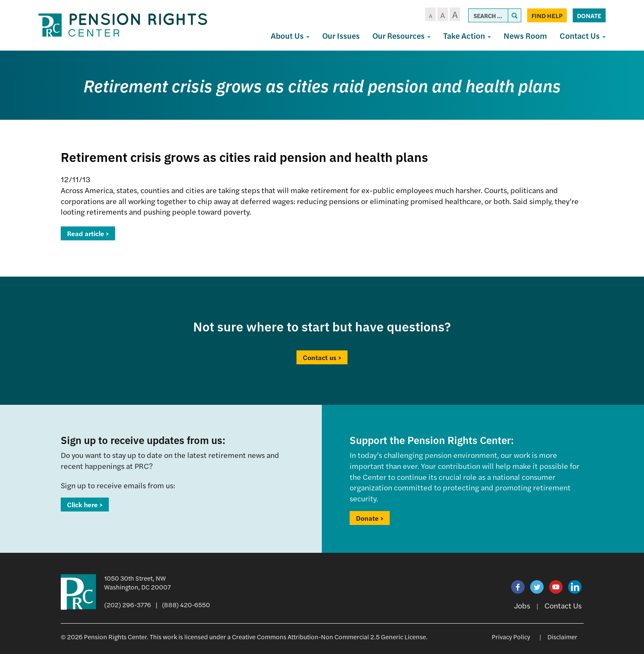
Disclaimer (562, 637)
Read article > (88, 233)
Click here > (85, 505)
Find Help (547, 15)
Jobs (522, 605)
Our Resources (401, 36)
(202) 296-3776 (128, 604)
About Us (290, 36)
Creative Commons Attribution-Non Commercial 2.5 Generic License (329, 637)
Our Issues (341, 36)
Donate (589, 15)
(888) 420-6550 (186, 604)
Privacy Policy (511, 637)
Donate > (370, 518)
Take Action (467, 36)
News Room (525, 36)
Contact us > (322, 357)
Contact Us (583, 36)
